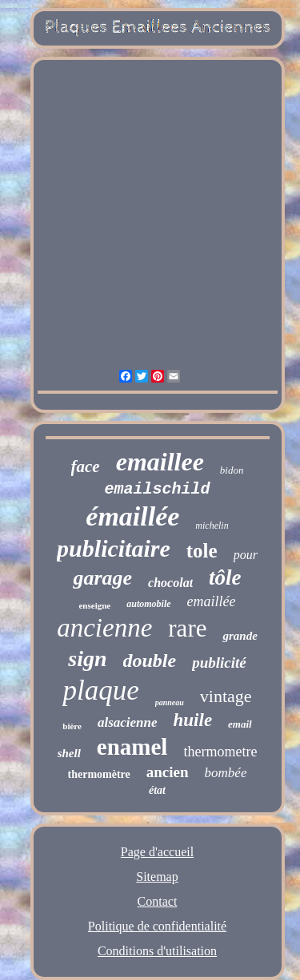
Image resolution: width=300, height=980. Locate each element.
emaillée (212, 601)
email (240, 724)
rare (187, 628)
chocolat (170, 583)
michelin (212, 526)
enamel (132, 747)
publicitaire (114, 548)
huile (193, 720)
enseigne (94, 605)
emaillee (160, 462)
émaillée (132, 516)
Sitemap (157, 877)
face (86, 466)
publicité (219, 663)
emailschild (157, 489)
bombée (226, 773)
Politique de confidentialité (157, 926)
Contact (158, 901)
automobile (148, 604)
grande (240, 636)
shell (69, 753)
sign (87, 659)
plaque (100, 690)
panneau (170, 702)
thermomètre (99, 774)
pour (246, 555)
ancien (168, 772)
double (150, 661)
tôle (225, 577)
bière (72, 726)
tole (202, 551)
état (157, 790)
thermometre (220, 752)
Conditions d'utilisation (157, 951)
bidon (232, 470)
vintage (226, 696)
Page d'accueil (157, 852)
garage (102, 578)
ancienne (104, 628)
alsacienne (128, 722)
